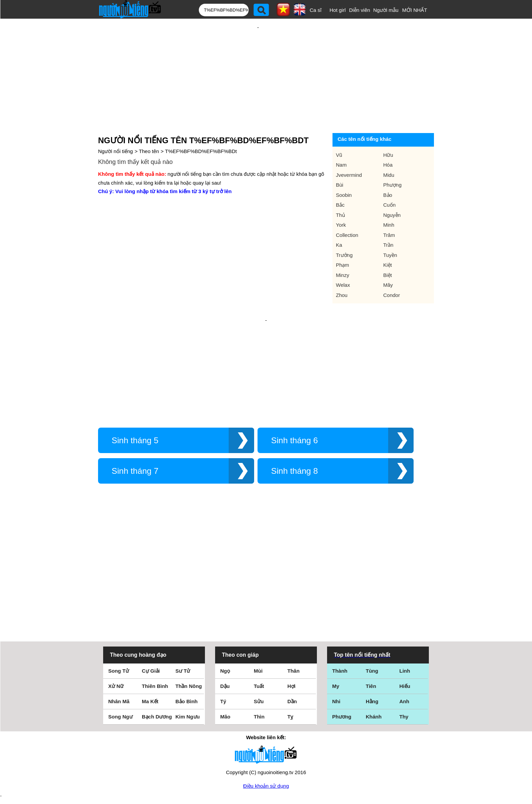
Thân (293, 615)
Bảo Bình (187, 646)
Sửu (259, 646)
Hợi (291, 631)
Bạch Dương (157, 661)
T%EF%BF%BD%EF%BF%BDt (201, 129)
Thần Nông (189, 631)
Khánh (374, 661)
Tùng (372, 615)
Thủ (340, 193)
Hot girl (338, 10)
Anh (404, 646)
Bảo (388, 173)
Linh (405, 615)
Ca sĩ (316, 10)
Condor (392, 273)
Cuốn (390, 183)
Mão (225, 661)
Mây (388, 263)
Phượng (393, 163)
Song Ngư (120, 661)
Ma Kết (150, 646)
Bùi (340, 163)
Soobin (344, 173)
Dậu (225, 631)
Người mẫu (386, 10)
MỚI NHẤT (415, 10)
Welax (343, 263)
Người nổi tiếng (116, 129)
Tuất (259, 631)
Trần (388, 223)
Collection (347, 213)
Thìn (259, 661)
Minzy (343, 253)
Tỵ (290, 661)
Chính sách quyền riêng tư (266, 766)
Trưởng (344, 233)
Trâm (389, 213)
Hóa (388, 143)
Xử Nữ (116, 631)
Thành (340, 615)
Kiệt (388, 243)
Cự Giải (151, 615)
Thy (404, 661)
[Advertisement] (258, 63)
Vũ (339, 133)
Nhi (336, 646)
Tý (223, 646)
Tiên (371, 631)
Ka (339, 223)
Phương (342, 661)
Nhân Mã (119, 646)
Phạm (343, 243)
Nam (341, 143)
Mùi (258, 615)
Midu (389, 153)
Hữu (388, 133)
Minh (389, 203)
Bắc (340, 183)
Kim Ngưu (188, 661)
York (341, 203)
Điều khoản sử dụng (266, 731)
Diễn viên (360, 10)
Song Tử (119, 615)
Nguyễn (392, 193)
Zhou (342, 273)
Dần (292, 646)
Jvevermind (349, 153)
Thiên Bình (155, 631)
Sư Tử (183, 615)
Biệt (388, 253)
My (336, 631)
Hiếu (405, 631)
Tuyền (390, 233)
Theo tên (149, 129)
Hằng (372, 646)
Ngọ (225, 615)
